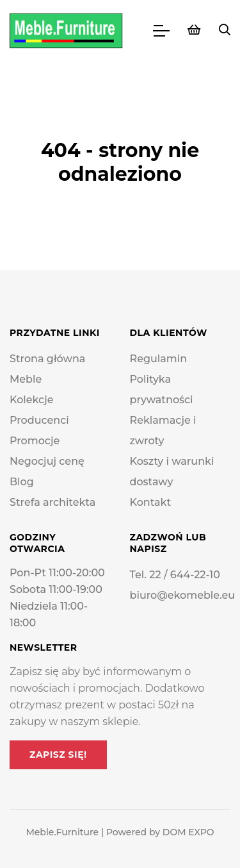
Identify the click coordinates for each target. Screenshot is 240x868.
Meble (26, 379)
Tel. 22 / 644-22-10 (175, 575)
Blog (22, 482)
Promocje (35, 441)
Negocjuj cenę (47, 461)
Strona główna (47, 359)
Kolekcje (32, 400)
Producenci (39, 420)
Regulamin (159, 359)
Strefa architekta (52, 502)
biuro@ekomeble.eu (183, 595)
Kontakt (151, 502)
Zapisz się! (58, 755)
